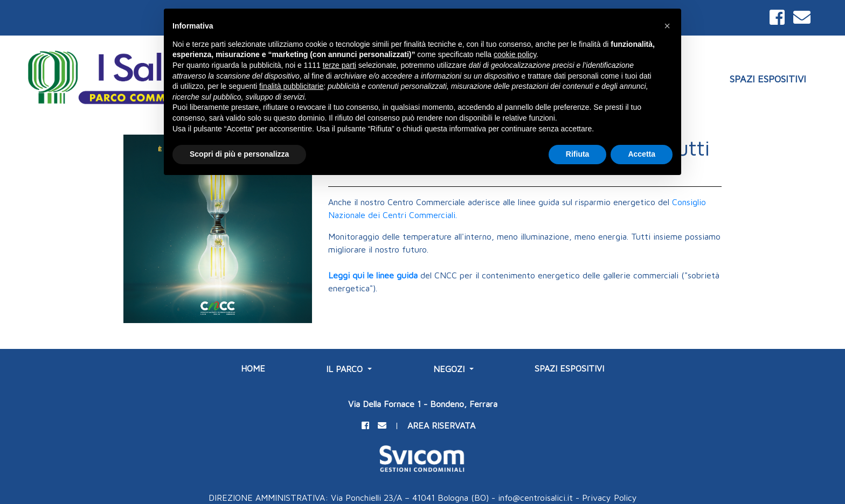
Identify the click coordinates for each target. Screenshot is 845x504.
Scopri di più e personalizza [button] (239, 154)
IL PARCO (346, 369)
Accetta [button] (642, 154)
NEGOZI (450, 369)
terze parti (340, 65)
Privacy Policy (609, 498)
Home (253, 368)
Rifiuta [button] (578, 154)
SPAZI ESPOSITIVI (768, 79)
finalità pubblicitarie (291, 86)
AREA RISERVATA (441, 425)
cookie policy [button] (515, 54)
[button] (667, 26)
